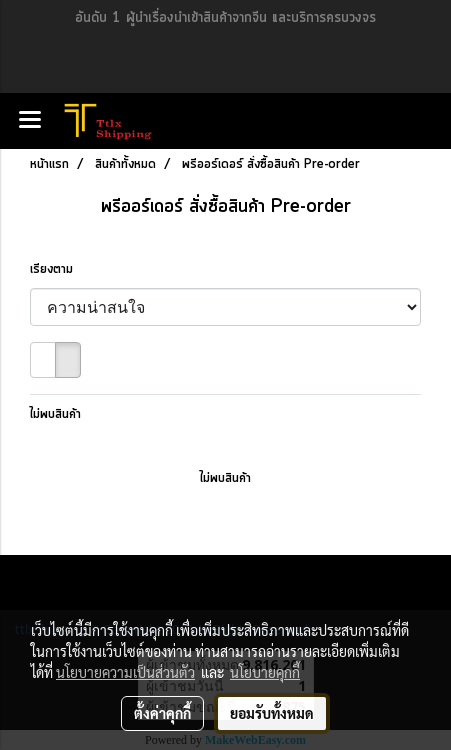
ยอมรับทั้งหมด (272, 713)
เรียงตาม (57, 269)
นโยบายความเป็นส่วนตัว (125, 672)
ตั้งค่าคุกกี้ (162, 713)
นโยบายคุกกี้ (265, 672)
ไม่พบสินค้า (55, 414)
